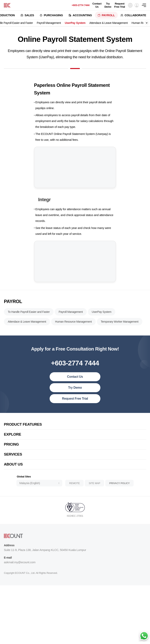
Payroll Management (49, 23)
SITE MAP (94, 486)
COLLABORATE (135, 15)
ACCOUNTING (82, 15)
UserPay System (75, 23)
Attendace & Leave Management (109, 23)
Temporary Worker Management (120, 325)
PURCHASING (53, 15)
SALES (29, 15)
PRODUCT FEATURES (23, 428)
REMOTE (74, 486)
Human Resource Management (73, 325)
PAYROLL (108, 15)
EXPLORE (12, 438)
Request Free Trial (120, 5)
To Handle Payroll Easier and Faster (29, 315)
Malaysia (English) (30, 486)
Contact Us (97, 5)
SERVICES (13, 458)
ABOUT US (13, 468)
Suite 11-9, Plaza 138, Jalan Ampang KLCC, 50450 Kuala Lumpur (45, 553)
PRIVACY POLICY (119, 486)
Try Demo (108, 5)
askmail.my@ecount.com (20, 566)
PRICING (11, 448)
